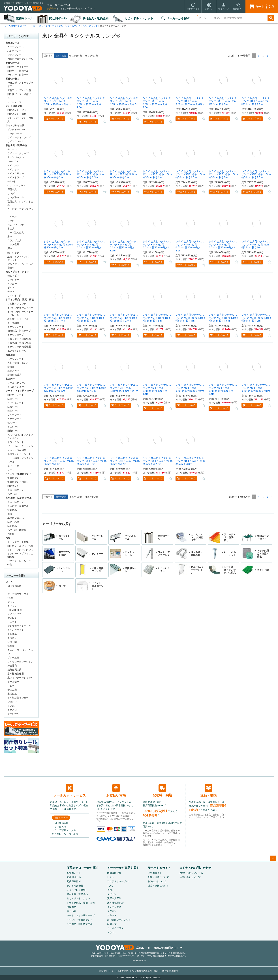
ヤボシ (11, 602)
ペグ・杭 (12, 494)
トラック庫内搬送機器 (19, 347)
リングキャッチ (16, 197)
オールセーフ (14, 682)
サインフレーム (16, 141)
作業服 (11, 534)
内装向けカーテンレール (20, 59)
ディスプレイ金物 (15, 125)
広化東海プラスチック (19, 626)
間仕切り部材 (13, 79)
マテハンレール (16, 55)
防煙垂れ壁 (13, 522)
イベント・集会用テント (19, 474)
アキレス (12, 618)
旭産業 (11, 646)
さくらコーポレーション (20, 662)
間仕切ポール (58, 18)
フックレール (14, 133)
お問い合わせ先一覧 (190, 877)
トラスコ (12, 710)
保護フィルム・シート (19, 454)
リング (11, 193)
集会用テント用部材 (18, 482)
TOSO (10, 598)
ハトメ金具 (13, 244)
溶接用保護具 (14, 375)
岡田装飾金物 (14, 586)
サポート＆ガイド (159, 868)
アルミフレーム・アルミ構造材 (20, 266)
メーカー (33, 26)
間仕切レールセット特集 (20, 546)
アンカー (12, 284)
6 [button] (267, 56)
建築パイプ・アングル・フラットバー (20, 258)
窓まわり (10, 379)
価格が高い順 (92, 56)
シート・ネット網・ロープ (20, 391)
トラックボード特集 (18, 542)
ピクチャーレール (17, 129)
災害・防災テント (17, 490)
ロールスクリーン (17, 383)
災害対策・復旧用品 (18, 506)
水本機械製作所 (16, 674)
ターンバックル (16, 157)
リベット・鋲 (14, 296)
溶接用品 (10, 355)
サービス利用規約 (120, 971)
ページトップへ (273, 858)
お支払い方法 (116, 791)
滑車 (10, 236)
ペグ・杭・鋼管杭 (17, 530)
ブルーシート (14, 415)
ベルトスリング (90, 26)
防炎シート (13, 399)
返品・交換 (209, 791)
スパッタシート (16, 359)
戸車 (10, 248)
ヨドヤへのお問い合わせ (195, 868)
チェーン (12, 149)
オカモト (12, 622)
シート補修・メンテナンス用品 (20, 460)
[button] (272, 56)
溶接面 (11, 367)
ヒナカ (11, 590)
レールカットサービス (70, 791)
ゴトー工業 (13, 658)
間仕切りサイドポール (19, 67)
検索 (271, 18)
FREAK (11, 686)
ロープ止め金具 (16, 233)
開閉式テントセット (18, 110)
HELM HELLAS (15, 610)
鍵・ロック (13, 253)
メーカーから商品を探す (123, 868)
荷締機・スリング (17, 304)
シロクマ (12, 702)
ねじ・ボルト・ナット (139, 18)
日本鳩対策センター (18, 698)
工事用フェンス (16, 518)
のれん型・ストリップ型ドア (20, 85)
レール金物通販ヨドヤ (15, 26)
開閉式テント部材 (17, 114)
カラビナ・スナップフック (20, 211)
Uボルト (12, 181)
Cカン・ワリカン (16, 185)
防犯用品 (12, 526)
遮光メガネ (13, 371)
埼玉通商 (12, 666)
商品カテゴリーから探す (83, 868)
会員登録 (51, 9)
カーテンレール (16, 47)
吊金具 (11, 229)
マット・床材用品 (17, 450)
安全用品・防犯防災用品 (19, 498)
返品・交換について (158, 886)
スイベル (12, 217)
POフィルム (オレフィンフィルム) (20, 436)
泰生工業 (12, 690)
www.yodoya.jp (139, 960)
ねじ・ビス (13, 276)
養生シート (13, 427)
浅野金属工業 (14, 670)
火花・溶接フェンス (18, 363)
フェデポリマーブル (18, 594)
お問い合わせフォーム (191, 873)
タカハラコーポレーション (20, 652)
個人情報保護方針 (171, 971)
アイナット (13, 169)
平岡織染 (12, 634)
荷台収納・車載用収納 (19, 343)
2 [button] (258, 56)
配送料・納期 (162, 791)
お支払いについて (157, 881)
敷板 (10, 514)
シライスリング (73, 26)
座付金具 (12, 189)
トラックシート (16, 327)
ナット (11, 292)
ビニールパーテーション (20, 446)
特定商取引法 (145, 971)
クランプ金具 (14, 240)
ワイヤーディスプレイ (19, 137)
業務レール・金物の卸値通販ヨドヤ (139, 948)
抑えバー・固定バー (18, 75)
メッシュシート (16, 403)
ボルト (11, 288)
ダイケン (12, 606)
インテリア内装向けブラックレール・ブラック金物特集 (20, 553)
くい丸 (11, 706)
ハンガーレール (16, 51)
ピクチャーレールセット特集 (20, 563)
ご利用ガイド (155, 873)
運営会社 (103, 971)
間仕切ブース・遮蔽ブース (20, 96)
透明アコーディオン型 (19, 90)
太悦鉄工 (12, 694)
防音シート (13, 407)
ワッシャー (13, 280)
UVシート (12, 423)
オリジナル (13, 714)
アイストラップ (16, 177)
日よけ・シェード (17, 387)
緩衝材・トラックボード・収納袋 (19, 321)
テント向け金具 (14, 106)
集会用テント (14, 478)
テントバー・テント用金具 (20, 120)
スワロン (12, 638)
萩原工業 (12, 642)
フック (11, 221)
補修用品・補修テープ (19, 331)
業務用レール (25, 18)
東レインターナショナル (51, 26)
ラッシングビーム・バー (20, 308)
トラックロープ (16, 335)
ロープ (11, 470)
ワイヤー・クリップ (18, 153)
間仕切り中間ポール (18, 71)
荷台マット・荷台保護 (19, 339)
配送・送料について (158, 877)
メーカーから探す (175, 18)
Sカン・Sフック (16, 225)
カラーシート (14, 419)
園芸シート (13, 431)
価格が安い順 (76, 56)
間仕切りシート (16, 395)
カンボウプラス (16, 630)
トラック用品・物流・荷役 (20, 300)
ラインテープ (14, 102)
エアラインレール (17, 351)
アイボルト (13, 165)
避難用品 (12, 510)
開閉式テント (14, 486)
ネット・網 (13, 466)
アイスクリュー (16, 173)
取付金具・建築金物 (95, 18)
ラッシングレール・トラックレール (20, 313)
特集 (8, 538)
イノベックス (14, 614)
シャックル (13, 161)
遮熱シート (13, 411)
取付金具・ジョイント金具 (20, 203)
